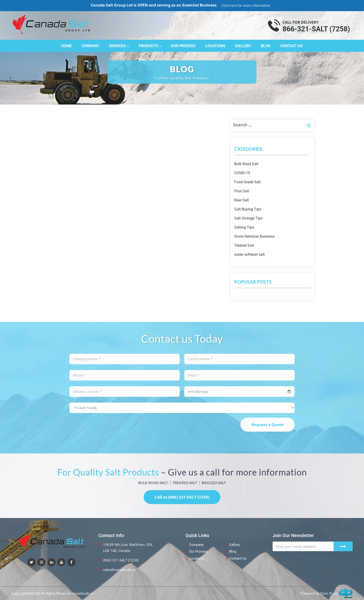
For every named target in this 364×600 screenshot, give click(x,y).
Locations (215, 46)
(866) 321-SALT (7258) (121, 560)
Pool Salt (242, 191)
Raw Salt (242, 200)
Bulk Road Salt (246, 164)
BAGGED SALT (214, 483)
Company (90, 46)
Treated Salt (244, 245)
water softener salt (249, 254)
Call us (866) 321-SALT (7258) (182, 497)
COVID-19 (242, 173)
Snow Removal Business (254, 236)
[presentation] (105, 427)
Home (67, 46)
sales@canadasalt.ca (119, 570)
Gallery (243, 46)
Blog (266, 46)
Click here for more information (246, 5)
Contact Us (291, 46)
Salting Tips (244, 227)
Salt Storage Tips (248, 218)
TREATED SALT (185, 483)
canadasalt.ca (83, 593)
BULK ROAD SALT (153, 483)
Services (119, 46)
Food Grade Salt (247, 182)
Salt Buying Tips (248, 209)
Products (150, 46)
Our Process (183, 46)
